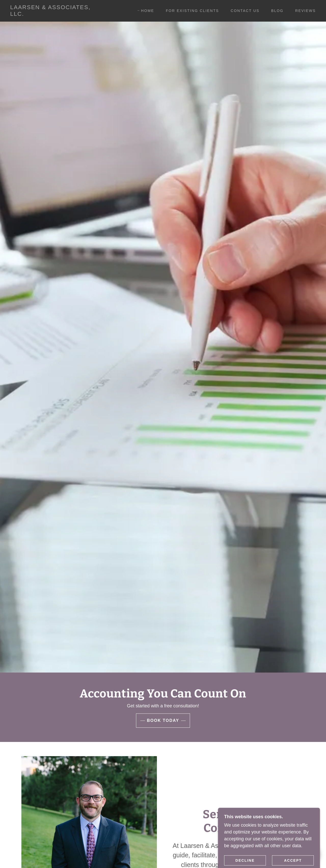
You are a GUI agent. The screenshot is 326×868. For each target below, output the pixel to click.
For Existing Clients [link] (192, 11)
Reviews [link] (305, 11)
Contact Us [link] (245, 11)
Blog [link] (277, 11)
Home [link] (148, 11)
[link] (52, 14)
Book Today (163, 720)
